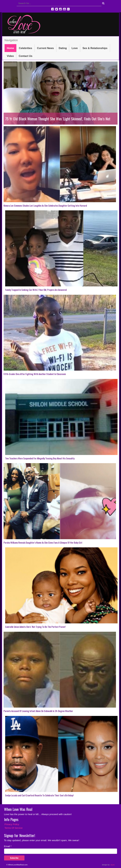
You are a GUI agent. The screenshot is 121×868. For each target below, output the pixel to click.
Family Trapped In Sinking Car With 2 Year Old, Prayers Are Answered (36, 290)
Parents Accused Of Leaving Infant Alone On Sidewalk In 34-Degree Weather (38, 711)
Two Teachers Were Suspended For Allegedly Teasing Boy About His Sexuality (40, 458)
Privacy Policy (12, 824)
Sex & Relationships (95, 48)
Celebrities (25, 48)
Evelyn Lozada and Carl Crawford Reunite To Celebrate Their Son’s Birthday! (39, 795)
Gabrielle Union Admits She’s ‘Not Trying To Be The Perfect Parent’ (36, 627)
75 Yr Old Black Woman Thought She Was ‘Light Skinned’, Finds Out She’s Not (58, 119)
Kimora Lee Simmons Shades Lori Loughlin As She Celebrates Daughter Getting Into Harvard (45, 205)
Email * (8, 846)
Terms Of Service (14, 828)
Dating (63, 48)
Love (75, 48)
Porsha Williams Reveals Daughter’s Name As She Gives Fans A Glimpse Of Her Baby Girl (43, 542)
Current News (45, 48)
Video (10, 56)
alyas (113, 865)
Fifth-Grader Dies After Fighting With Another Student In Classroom (35, 374)
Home (11, 48)
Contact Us (26, 56)
